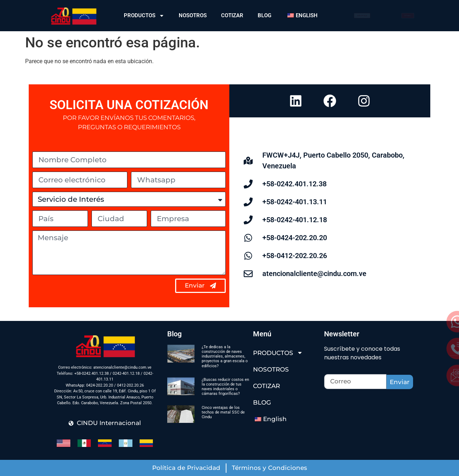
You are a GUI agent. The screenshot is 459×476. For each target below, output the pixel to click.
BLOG (264, 15)
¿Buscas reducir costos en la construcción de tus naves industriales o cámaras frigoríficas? (225, 387)
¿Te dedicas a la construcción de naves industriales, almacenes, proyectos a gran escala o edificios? (225, 356)
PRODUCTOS (144, 16)
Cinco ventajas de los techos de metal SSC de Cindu (223, 412)
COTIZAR (232, 15)
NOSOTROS (193, 15)
